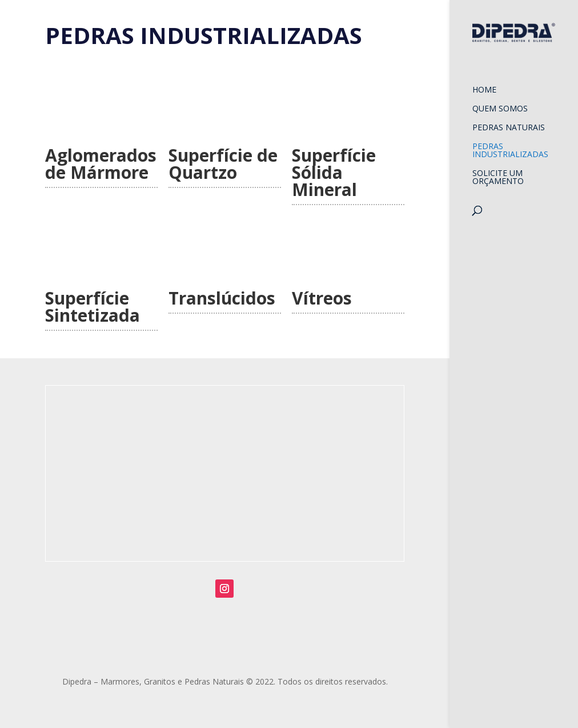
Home (484, 90)
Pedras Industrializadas (510, 151)
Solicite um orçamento (498, 178)
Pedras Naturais (509, 128)
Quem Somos (500, 109)
